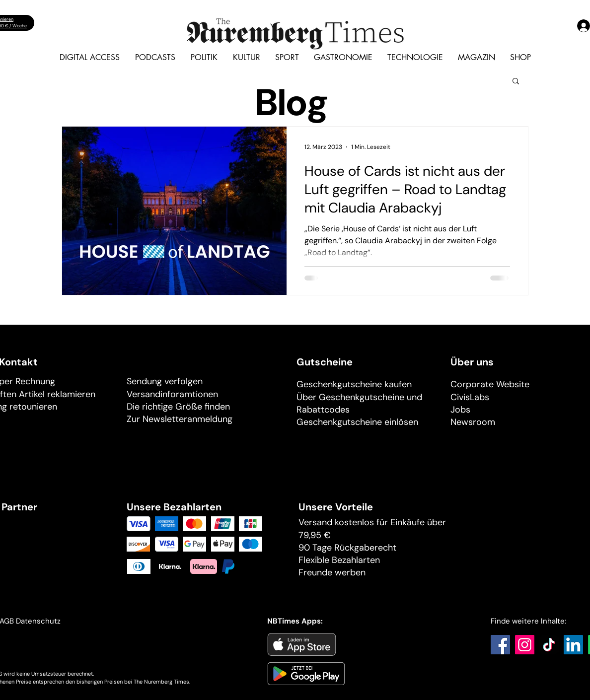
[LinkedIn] (573, 645)
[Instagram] (525, 645)
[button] (516, 82)
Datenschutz (39, 621)
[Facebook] (500, 645)
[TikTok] (549, 645)
